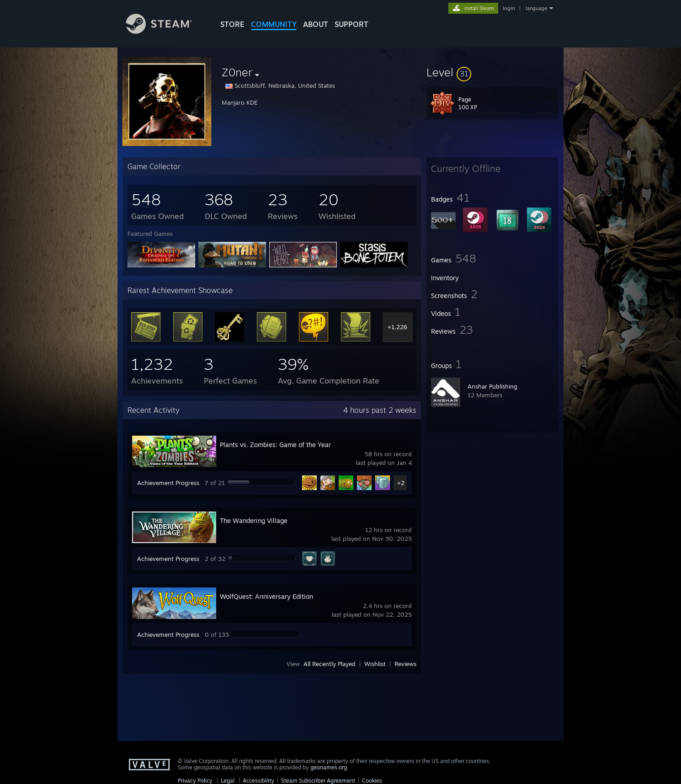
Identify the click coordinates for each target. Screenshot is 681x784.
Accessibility (258, 781)
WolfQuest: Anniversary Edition (266, 596)
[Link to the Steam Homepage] (166, 31)
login (509, 8)
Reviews (405, 664)
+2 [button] (401, 483)
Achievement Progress (168, 483)
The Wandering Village (254, 520)
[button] (492, 72)
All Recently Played (330, 664)
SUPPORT (351, 24)
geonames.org (329, 767)
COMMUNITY (274, 24)
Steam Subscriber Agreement (318, 781)
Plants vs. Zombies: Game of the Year (275, 445)
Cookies (372, 781)
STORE (232, 24)
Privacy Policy (195, 781)
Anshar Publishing (492, 386)
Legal (228, 781)
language (536, 8)
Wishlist (375, 664)
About (316, 24)
